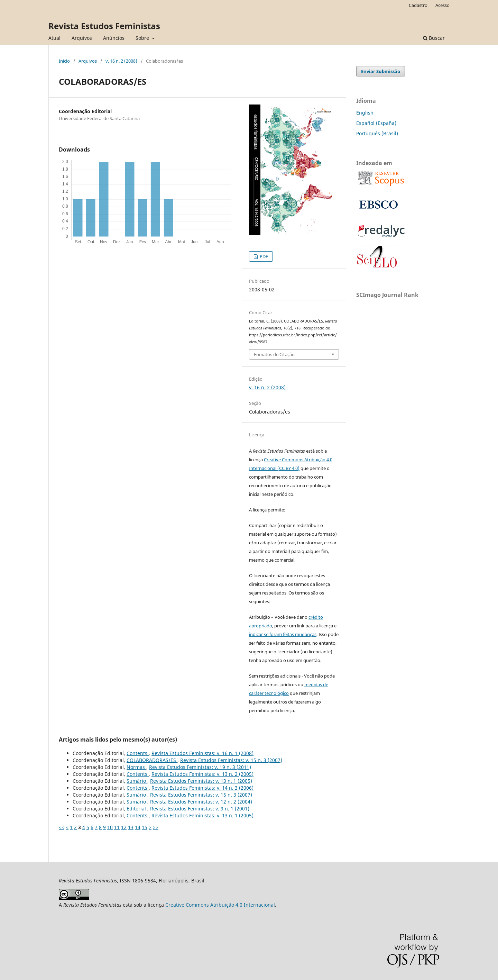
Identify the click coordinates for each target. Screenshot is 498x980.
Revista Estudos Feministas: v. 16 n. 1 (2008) (202, 753)
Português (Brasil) (377, 133)
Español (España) (376, 123)
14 (138, 827)
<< (62, 827)
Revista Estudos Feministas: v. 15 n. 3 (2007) (231, 760)
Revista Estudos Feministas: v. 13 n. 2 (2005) (202, 774)
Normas (136, 767)
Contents (138, 753)
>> (156, 827)
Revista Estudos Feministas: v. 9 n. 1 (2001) (200, 809)
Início (64, 61)
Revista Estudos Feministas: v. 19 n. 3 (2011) (200, 767)
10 (110, 827)
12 (124, 827)
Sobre (143, 38)
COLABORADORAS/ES (152, 760)
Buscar (434, 38)
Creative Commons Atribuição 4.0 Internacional (220, 905)
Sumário (137, 781)
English (365, 113)
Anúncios (114, 38)
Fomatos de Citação (274, 354)
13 (131, 827)
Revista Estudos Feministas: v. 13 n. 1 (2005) (201, 781)
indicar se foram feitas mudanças (283, 634)
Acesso (442, 5)
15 (145, 827)
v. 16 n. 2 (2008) (121, 61)
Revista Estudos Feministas (104, 26)
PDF (263, 256)
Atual (54, 38)
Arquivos (82, 38)
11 (117, 827)
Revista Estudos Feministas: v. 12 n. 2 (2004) (201, 802)
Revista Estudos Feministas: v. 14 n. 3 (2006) (202, 788)
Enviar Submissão (381, 71)
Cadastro (418, 5)
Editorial (137, 809)
